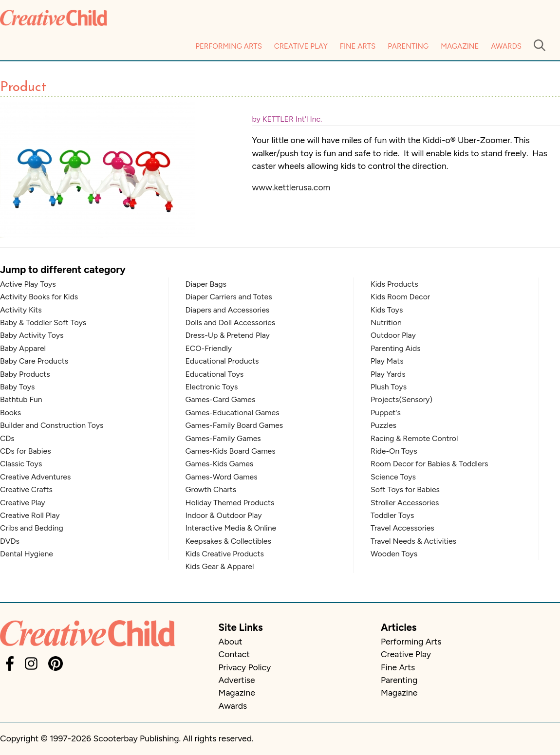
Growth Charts (211, 489)
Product (23, 88)
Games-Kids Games (220, 464)
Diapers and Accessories (228, 310)
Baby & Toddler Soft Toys (43, 322)
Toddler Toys (392, 515)
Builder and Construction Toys (52, 425)
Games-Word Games (222, 477)
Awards (506, 46)
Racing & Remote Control (414, 438)
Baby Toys (17, 387)
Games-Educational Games (233, 413)
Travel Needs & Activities (413, 541)
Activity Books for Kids (39, 297)
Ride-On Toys (394, 451)
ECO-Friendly (209, 348)
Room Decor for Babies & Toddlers (429, 464)
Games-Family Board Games (234, 425)
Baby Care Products (34, 361)
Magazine (460, 46)
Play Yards (388, 374)
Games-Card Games (221, 399)
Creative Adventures (35, 477)
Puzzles (383, 425)
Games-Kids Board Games (231, 451)
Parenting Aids (396, 348)
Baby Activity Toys (32, 335)
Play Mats (387, 361)
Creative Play (301, 46)
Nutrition (386, 322)
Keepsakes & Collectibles (228, 541)
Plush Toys (389, 387)
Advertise (237, 680)
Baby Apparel (23, 348)
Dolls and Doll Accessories (231, 322)
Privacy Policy (245, 667)
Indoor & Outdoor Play (224, 515)
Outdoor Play (393, 335)
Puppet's (386, 413)
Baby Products (25, 374)
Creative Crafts (26, 489)
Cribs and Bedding (32, 528)
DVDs (10, 541)
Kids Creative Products (225, 554)
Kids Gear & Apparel (220, 566)
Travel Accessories (402, 528)
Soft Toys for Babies (405, 489)
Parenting (408, 46)
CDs (7, 438)
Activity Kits (21, 310)
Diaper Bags (206, 284)
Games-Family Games (223, 438)
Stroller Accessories (405, 503)
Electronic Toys (212, 387)
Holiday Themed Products (230, 503)
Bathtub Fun (21, 399)
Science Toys (393, 477)
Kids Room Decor (400, 297)
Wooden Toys (394, 554)
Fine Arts (358, 46)
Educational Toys (215, 374)
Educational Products (222, 361)
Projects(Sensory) (401, 399)
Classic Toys (21, 464)
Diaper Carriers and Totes (229, 297)
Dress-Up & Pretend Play (228, 335)
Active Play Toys (28, 284)
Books (10, 413)
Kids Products (394, 284)
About (231, 641)
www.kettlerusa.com (291, 187)
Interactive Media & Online (231, 528)
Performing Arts (229, 46)
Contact (234, 654)
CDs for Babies (26, 451)
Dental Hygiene (27, 554)
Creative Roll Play (30, 515)
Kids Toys (387, 310)
